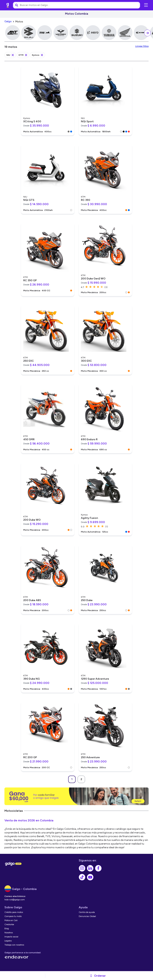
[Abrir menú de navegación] (146, 5)
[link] (8, 5)
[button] (98, 976)
